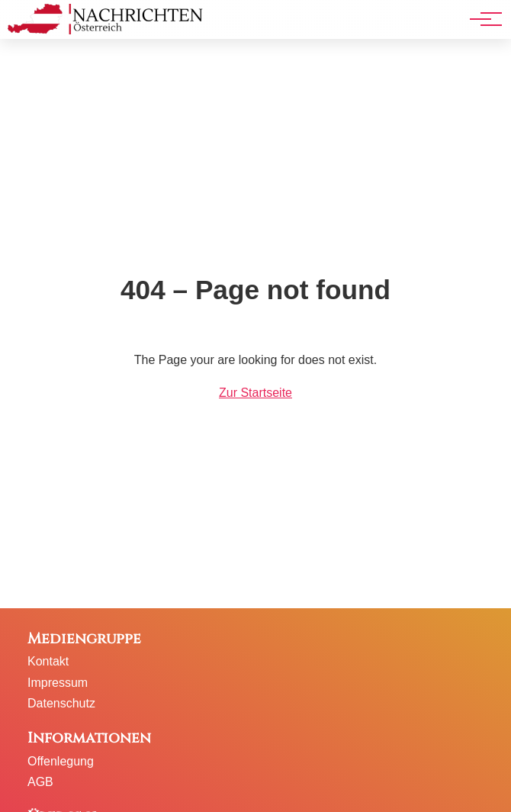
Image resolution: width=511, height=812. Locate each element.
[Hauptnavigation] (480, 19)
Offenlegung (61, 761)
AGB (40, 782)
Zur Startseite (256, 393)
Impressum (58, 683)
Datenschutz (61, 703)
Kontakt (48, 661)
